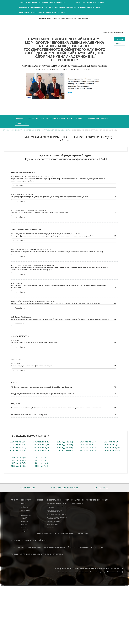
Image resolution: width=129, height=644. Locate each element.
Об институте (32, 118)
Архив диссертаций (52, 524)
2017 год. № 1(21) (41, 442)
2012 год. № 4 (41, 466)
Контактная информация (54, 521)
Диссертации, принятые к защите (56, 514)
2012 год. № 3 (41, 463)
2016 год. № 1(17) (65, 442)
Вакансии (23, 513)
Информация (51, 527)
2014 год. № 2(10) (112, 445)
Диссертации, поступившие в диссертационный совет (55, 511)
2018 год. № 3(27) (18, 447)
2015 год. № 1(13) (88, 442)
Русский (120, 39)
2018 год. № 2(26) (18, 445)
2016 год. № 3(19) (65, 447)
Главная (20, 118)
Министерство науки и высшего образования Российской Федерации (82, 572)
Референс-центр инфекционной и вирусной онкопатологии (42, 12)
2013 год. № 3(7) (18, 463)
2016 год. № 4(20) (65, 450)
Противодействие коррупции (97, 118)
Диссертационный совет (61, 118)
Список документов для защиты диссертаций (56, 507)
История (23, 503)
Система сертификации (65, 488)
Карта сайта (101, 488)
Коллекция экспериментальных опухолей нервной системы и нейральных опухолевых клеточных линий (60, 7)
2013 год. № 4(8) (18, 466)
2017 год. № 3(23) (41, 447)
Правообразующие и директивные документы (27, 517)
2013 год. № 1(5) (18, 458)
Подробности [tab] (19, 186)
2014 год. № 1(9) (112, 442)
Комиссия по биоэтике (24, 530)
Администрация (25, 510)
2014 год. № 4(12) (112, 450)
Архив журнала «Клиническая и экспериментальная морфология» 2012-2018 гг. (41, 130)
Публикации (24, 521)
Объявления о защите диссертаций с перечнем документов (57, 518)
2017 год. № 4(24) (41, 450)
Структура (24, 524)
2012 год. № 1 (41, 458)
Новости (44, 118)
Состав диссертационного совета (56, 503)
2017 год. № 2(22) (41, 445)
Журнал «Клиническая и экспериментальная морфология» (42, 2)
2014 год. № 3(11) (112, 447)
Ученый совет (22, 123)
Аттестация (24, 527)
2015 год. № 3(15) (88, 447)
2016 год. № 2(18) (65, 445)
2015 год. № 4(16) (88, 450)
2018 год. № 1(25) (18, 442)
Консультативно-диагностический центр (89, 2)
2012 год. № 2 (41, 460)
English (120, 44)
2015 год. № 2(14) (88, 445)
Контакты (78, 118)
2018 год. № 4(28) (18, 450)
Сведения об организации (24, 507)
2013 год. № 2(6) (18, 460)
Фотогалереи (27, 488)
